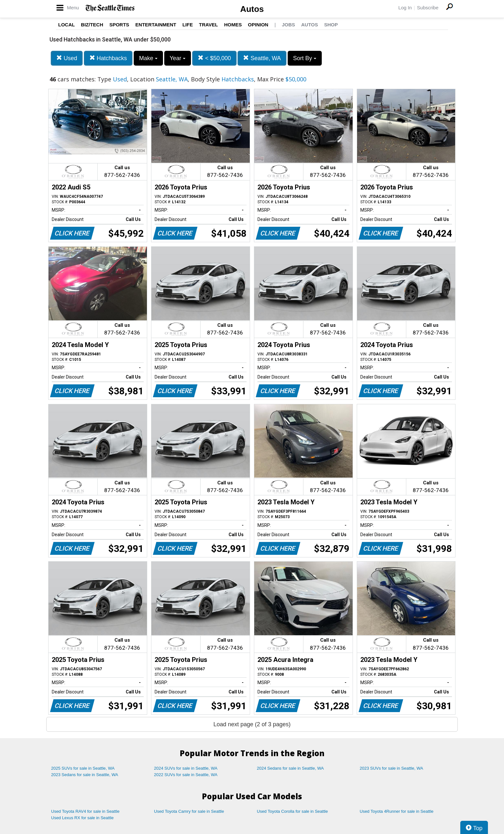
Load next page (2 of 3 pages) (252, 724)
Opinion (258, 25)
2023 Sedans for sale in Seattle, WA (85, 775)
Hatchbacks (108, 58)
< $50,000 (214, 58)
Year (178, 58)
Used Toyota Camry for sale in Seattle (189, 811)
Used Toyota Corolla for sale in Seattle (292, 811)
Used (67, 58)
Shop (331, 25)
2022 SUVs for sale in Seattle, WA (186, 775)
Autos (252, 9)
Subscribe (428, 8)
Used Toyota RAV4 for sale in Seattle (85, 811)
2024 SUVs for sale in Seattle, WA (186, 768)
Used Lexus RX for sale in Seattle (82, 818)
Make (148, 58)
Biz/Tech (92, 25)
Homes (233, 25)
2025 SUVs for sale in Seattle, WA (83, 768)
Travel (208, 25)
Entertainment (156, 25)
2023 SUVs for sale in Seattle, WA (392, 768)
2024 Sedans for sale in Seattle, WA (290, 768)
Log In (405, 8)
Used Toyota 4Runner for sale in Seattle (397, 811)
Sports (119, 25)
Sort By (305, 58)
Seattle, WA (262, 58)
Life (188, 25)
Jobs (288, 25)
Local (67, 25)
